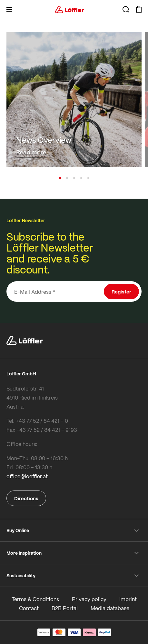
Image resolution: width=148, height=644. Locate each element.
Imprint (128, 599)
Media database (110, 608)
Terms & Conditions (35, 599)
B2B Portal (65, 608)
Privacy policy (89, 599)
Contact (29, 608)
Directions (26, 498)
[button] (60, 178)
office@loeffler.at (27, 476)
